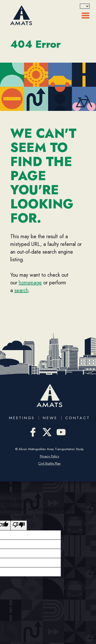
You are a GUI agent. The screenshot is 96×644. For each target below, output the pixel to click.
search (21, 290)
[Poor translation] (19, 525)
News (50, 418)
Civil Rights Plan (49, 464)
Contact (78, 418)
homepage (30, 283)
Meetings (22, 418)
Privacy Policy (50, 456)
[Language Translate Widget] (85, 6)
